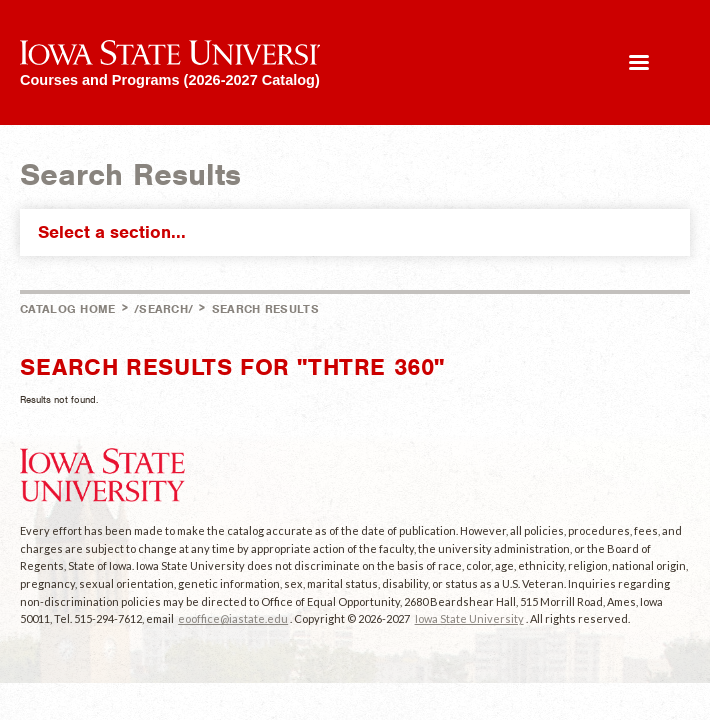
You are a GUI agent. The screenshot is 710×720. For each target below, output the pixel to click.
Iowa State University (469, 618)
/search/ (163, 309)
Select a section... (359, 232)
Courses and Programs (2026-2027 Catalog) (170, 79)
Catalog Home (68, 309)
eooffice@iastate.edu (233, 618)
